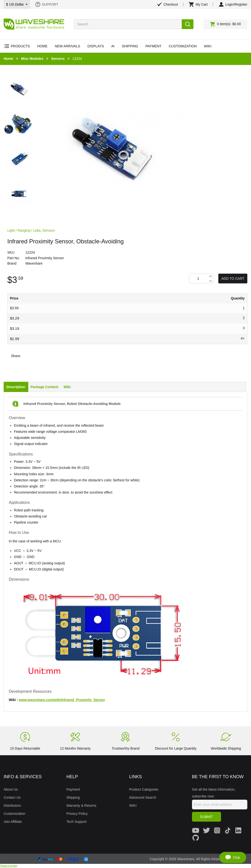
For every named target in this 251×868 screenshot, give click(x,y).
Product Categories (144, 789)
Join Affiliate (13, 822)
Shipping (73, 797)
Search (188, 24)
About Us (11, 789)
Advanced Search (143, 797)
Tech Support (76, 822)
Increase (210, 276)
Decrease (210, 281)
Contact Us (12, 797)
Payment (73, 789)
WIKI (133, 806)
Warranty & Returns (81, 806)
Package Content (44, 387)
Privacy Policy (77, 814)
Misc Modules (32, 59)
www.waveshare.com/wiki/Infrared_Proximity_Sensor (62, 700)
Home (8, 59)
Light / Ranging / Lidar (24, 230)
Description (16, 387)
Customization (15, 814)
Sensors (58, 59)
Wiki (67, 387)
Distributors (12, 806)
